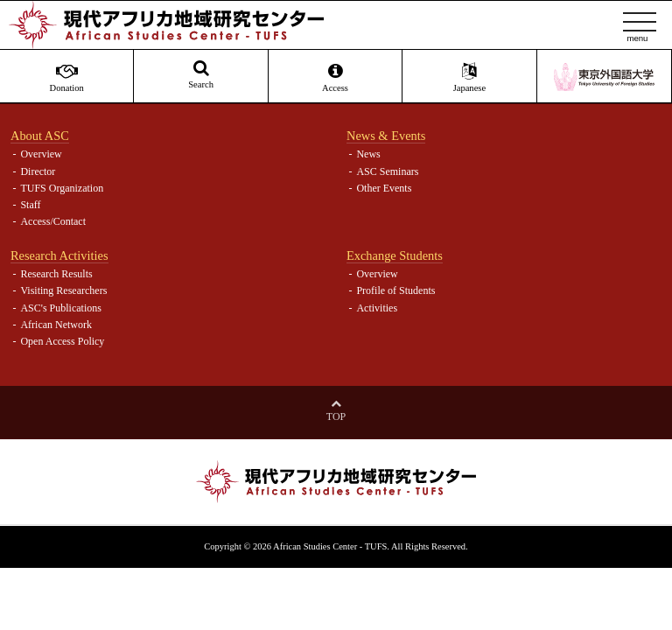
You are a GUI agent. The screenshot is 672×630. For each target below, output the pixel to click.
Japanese (469, 78)
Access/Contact (53, 221)
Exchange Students (395, 255)
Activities (377, 308)
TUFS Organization (62, 188)
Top (336, 416)
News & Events (386, 136)
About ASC (40, 136)
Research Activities (59, 255)
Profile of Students (395, 290)
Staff (30, 205)
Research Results (56, 274)
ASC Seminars (387, 171)
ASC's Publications (61, 308)
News (368, 154)
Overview (41, 154)
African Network (56, 325)
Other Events (384, 188)
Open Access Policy (62, 341)
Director (38, 171)
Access (335, 78)
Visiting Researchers (63, 290)
